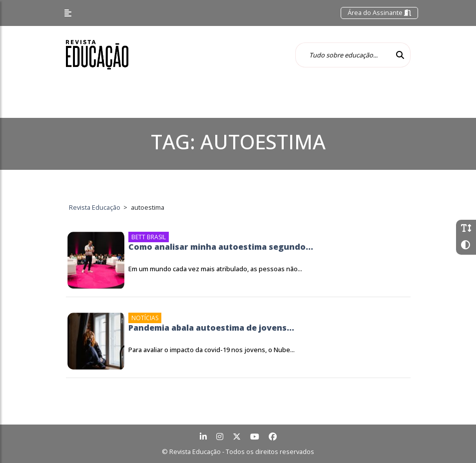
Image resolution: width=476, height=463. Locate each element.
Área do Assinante (379, 12)
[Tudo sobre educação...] (343, 55)
